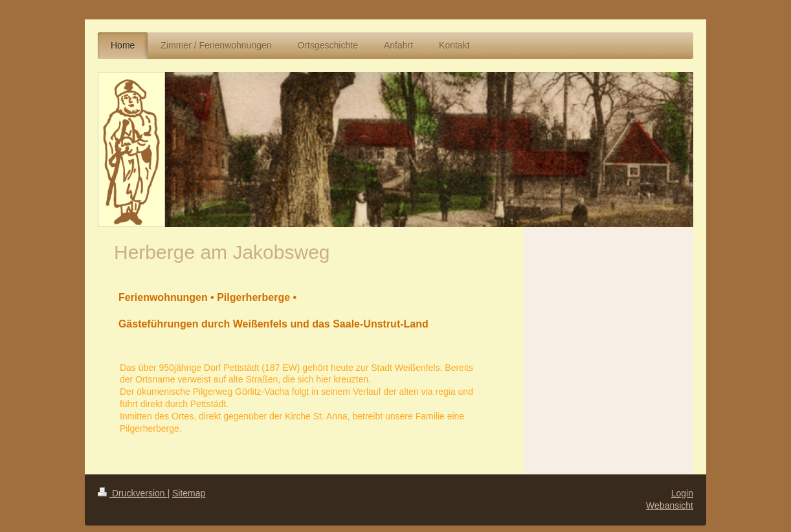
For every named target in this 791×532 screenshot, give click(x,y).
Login (682, 493)
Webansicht (670, 505)
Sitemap (189, 493)
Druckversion (132, 493)
